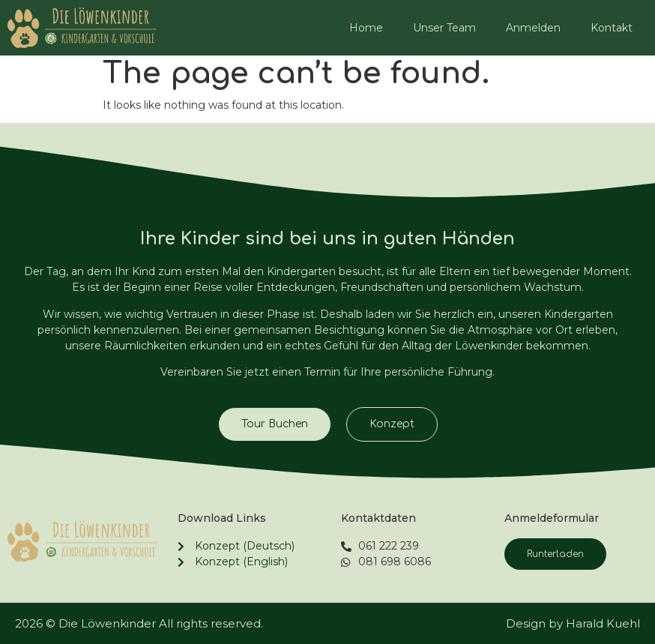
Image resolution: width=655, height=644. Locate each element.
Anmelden (533, 28)
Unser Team (444, 28)
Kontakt (612, 28)
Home (366, 28)
